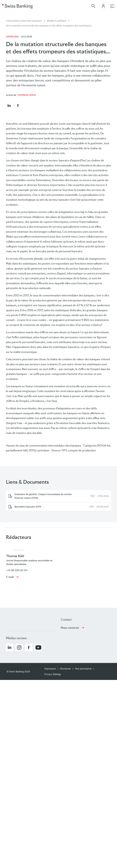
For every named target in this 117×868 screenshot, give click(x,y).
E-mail (10, 577)
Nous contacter (70, 628)
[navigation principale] (112, 6)
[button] (9, 105)
